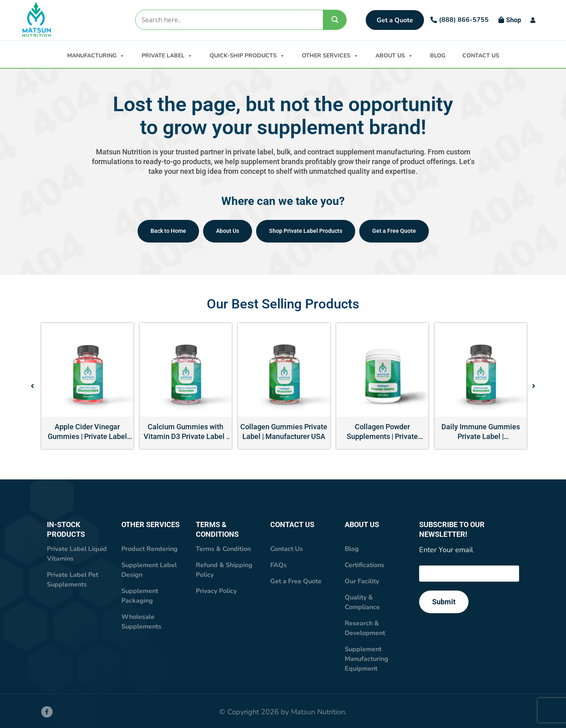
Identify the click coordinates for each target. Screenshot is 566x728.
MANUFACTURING (96, 55)
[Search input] (229, 20)
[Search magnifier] (335, 20)
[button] (32, 386)
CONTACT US (481, 56)
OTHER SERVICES (330, 55)
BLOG (438, 56)
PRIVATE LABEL (167, 55)
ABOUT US (394, 55)
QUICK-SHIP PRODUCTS (247, 55)
